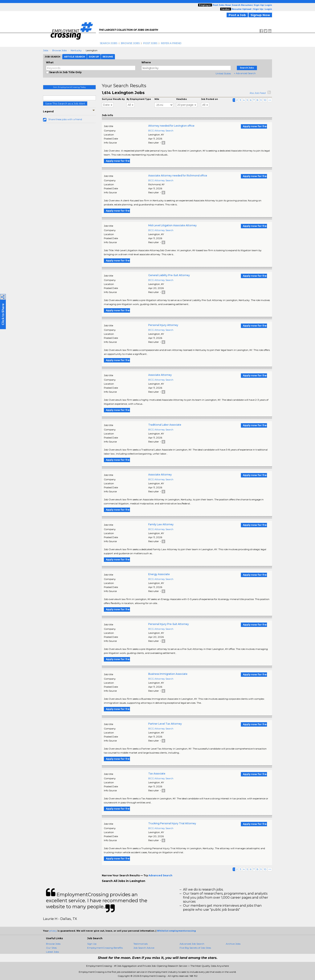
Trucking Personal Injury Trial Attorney (172, 823)
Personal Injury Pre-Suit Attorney (169, 624)
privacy (53, 931)
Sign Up (92, 944)
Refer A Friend (171, 43)
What (50, 62)
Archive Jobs (233, 944)
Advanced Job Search (192, 944)
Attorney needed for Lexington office (171, 126)
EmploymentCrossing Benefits (105, 948)
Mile (157, 99)
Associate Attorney (160, 375)
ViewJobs (182, 99)
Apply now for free (255, 126)
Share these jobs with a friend (65, 119)
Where (146, 62)
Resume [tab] (108, 57)
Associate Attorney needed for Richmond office (178, 176)
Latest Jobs (52, 952)
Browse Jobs (130, 43)
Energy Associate (159, 574)
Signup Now (260, 15)
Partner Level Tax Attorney (165, 724)
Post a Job (237, 15)
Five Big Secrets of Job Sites (195, 948)
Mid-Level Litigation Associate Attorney (172, 225)
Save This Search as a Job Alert (65, 103)
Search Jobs (109, 43)
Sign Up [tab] (94, 57)
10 (265, 100)
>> (270, 100)
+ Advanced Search (245, 73)
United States (223, 73)
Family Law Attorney (161, 524)
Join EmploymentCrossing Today (69, 87)
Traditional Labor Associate (165, 425)
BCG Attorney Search (161, 131)
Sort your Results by (113, 99)
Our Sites (51, 948)
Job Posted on (209, 99)
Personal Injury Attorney (163, 325)
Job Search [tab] (53, 57)
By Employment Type (139, 99)
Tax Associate (157, 774)
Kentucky (76, 50)
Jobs (46, 50)
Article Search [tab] (75, 57)
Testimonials (141, 944)
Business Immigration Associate (168, 674)
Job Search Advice (144, 948)
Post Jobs (150, 43)
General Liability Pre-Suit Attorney (169, 275)
